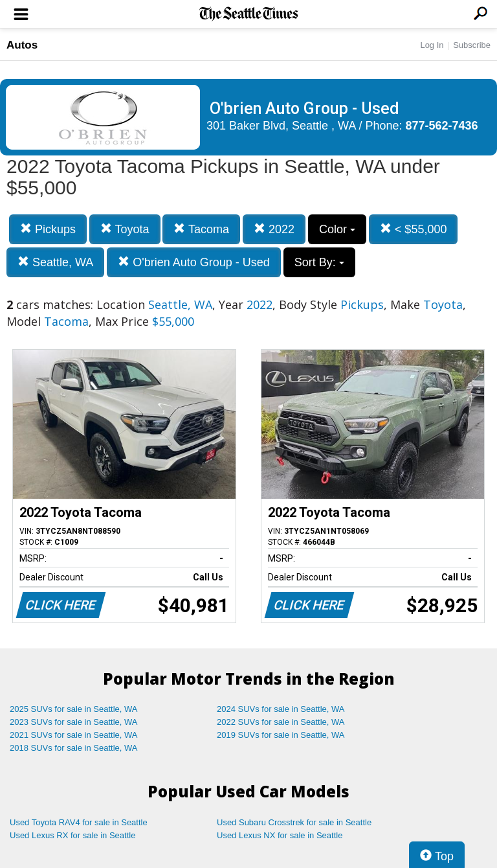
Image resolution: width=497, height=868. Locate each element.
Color (337, 229)
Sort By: (319, 262)
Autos (22, 45)
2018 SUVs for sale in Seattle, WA (74, 748)
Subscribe (472, 45)
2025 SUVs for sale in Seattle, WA (74, 709)
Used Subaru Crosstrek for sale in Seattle (294, 822)
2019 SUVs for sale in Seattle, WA (281, 735)
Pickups (48, 229)
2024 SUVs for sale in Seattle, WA (281, 709)
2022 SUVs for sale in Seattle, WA (281, 722)
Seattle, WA (55, 262)
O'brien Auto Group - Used (194, 262)
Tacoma (201, 229)
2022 (274, 229)
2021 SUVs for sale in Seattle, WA (74, 735)
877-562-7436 (442, 126)
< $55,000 (414, 229)
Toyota (125, 229)
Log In (432, 45)
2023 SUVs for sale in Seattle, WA (74, 722)
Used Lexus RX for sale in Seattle (72, 835)
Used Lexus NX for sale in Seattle (280, 835)
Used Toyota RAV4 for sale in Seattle (79, 822)
